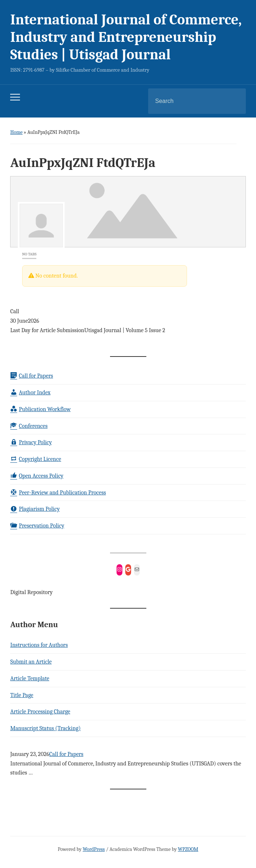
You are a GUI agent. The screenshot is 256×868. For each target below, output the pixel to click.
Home (16, 132)
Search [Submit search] (234, 101)
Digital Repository (31, 592)
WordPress (94, 849)
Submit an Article (31, 662)
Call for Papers (66, 754)
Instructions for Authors (39, 645)
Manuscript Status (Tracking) (45, 728)
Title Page (22, 695)
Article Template (30, 678)
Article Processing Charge (40, 712)
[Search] (188, 101)
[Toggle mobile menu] (15, 97)
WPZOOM (188, 849)
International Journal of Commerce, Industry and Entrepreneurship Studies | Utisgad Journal (126, 37)
